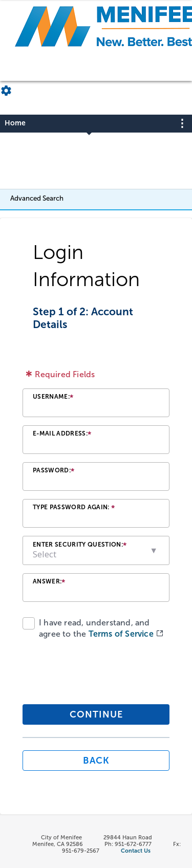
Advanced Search (37, 198)
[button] (154, 550)
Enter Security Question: (80, 546)
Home (15, 123)
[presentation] (93, 670)
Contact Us (136, 851)
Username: (53, 398)
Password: (54, 472)
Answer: (49, 583)
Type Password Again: (74, 508)
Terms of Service (122, 634)
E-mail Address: (62, 435)
